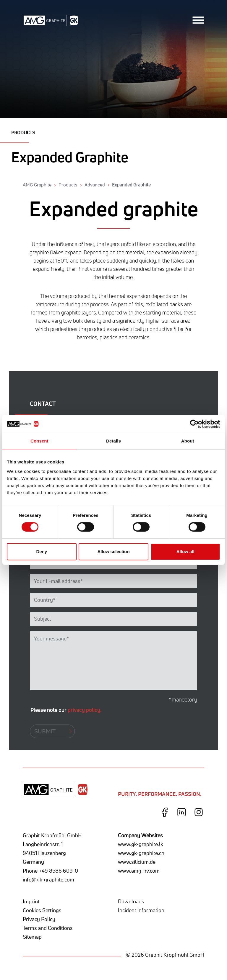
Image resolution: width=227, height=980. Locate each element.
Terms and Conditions (48, 928)
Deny (42, 552)
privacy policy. (85, 710)
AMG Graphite (37, 185)
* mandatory (183, 700)
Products (68, 185)
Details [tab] (113, 441)
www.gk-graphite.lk (141, 844)
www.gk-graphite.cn (141, 853)
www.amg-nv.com (139, 871)
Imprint (31, 901)
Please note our (66, 710)
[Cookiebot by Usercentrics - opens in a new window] (194, 424)
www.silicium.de (137, 862)
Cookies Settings (42, 910)
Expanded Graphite (131, 185)
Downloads (131, 901)
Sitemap (32, 937)
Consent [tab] (39, 441)
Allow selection (113, 552)
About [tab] (188, 441)
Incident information (141, 910)
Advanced (95, 185)
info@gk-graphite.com (48, 879)
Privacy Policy (39, 919)
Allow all (185, 552)
